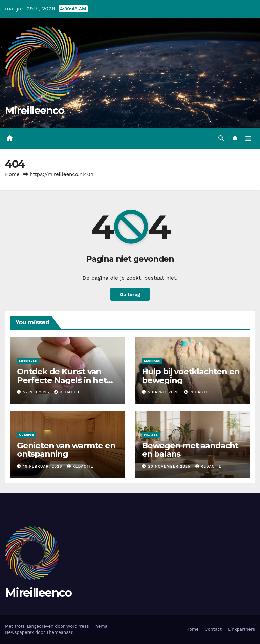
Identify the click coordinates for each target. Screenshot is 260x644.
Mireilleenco (35, 111)
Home (12, 174)
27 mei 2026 (37, 392)
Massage (152, 361)
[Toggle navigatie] (248, 138)
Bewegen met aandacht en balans (190, 450)
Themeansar (59, 632)
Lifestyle (28, 361)
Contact (213, 629)
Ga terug (130, 294)
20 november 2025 (170, 466)
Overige (26, 435)
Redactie (67, 392)
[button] (221, 138)
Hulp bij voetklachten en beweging (191, 376)
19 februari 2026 (44, 466)
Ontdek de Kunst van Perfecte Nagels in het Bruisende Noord (62, 380)
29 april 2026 (164, 392)
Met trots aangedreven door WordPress (48, 626)
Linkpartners (241, 629)
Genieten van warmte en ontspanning (66, 450)
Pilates (151, 435)
